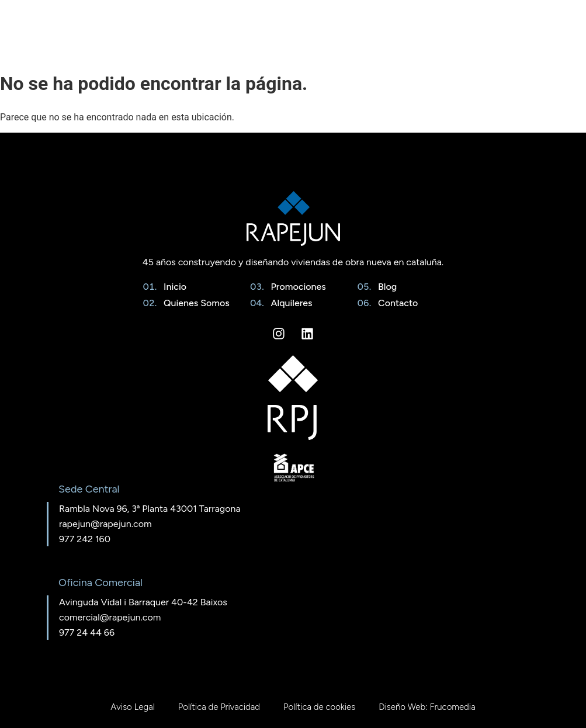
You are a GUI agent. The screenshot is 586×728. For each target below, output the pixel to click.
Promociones (296, 287)
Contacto (396, 303)
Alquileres (289, 303)
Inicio (173, 287)
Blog (385, 287)
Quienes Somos (194, 303)
